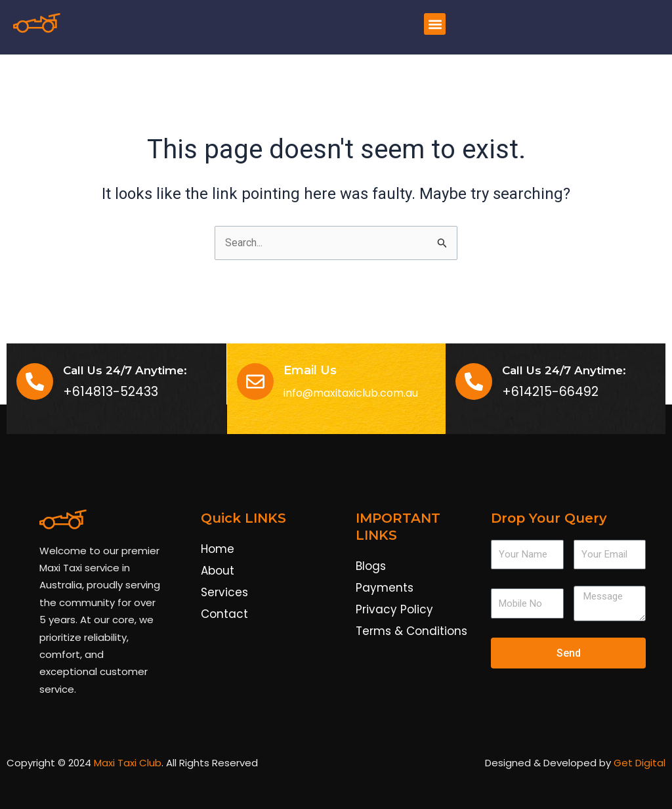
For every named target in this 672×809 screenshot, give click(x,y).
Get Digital (640, 763)
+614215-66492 (550, 392)
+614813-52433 (111, 392)
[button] (435, 24)
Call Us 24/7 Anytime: (564, 370)
